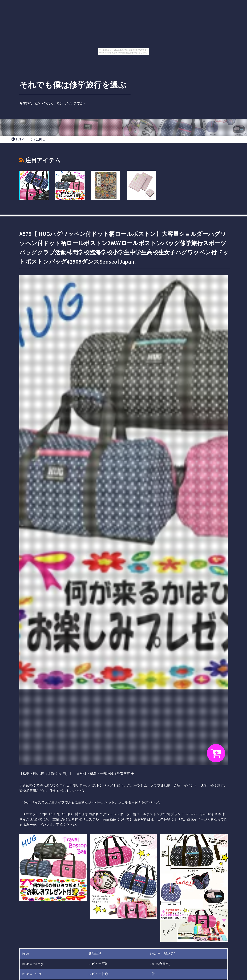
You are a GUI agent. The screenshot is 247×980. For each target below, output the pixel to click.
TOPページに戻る (29, 139)
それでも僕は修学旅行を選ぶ (73, 85)
